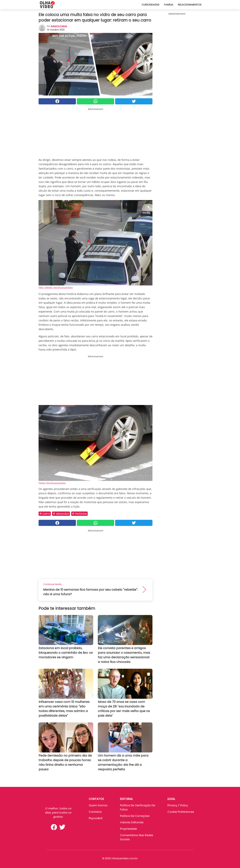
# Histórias (79, 514)
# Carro (45, 514)
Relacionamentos (190, 5)
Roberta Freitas (59, 26)
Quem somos (98, 805)
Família (169, 5)
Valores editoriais (132, 822)
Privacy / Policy (178, 805)
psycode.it (96, 818)
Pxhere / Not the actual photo (52, 483)
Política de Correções (135, 816)
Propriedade (128, 829)
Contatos (95, 812)
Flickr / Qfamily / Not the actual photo (56, 287)
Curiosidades (150, 5)
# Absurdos (61, 514)
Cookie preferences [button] (181, 812)
